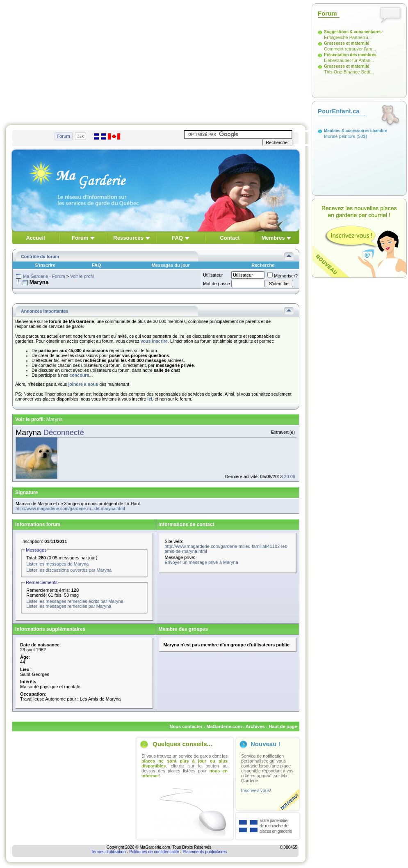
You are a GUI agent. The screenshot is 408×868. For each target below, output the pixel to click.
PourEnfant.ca (339, 111)
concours (79, 375)
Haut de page (283, 726)
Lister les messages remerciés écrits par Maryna (75, 601)
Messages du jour (171, 265)
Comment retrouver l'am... (350, 49)
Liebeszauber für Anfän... (349, 60)
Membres (273, 238)
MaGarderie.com (224, 726)
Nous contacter (186, 726)
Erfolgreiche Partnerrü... (348, 37)
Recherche (263, 265)
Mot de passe (217, 284)
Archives (255, 726)
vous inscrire (154, 341)
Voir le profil (82, 276)
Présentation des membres (350, 55)
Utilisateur (213, 275)
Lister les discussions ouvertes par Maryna (69, 570)
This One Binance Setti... (349, 72)
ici (150, 399)
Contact (230, 238)
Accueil (35, 238)
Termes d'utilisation (108, 852)
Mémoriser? (283, 276)
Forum (80, 238)
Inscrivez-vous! (256, 790)
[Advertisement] (143, 61)
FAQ (177, 238)
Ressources (128, 238)
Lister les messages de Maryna (57, 564)
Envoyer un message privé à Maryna (202, 562)
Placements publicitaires (205, 852)
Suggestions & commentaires (353, 32)
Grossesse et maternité (347, 43)
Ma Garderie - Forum (44, 276)
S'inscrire (45, 265)
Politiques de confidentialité (154, 852)
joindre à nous (83, 384)
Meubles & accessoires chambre (356, 131)
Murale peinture (340, 136)
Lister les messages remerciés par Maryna (69, 606)
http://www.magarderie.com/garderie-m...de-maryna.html (70, 508)
